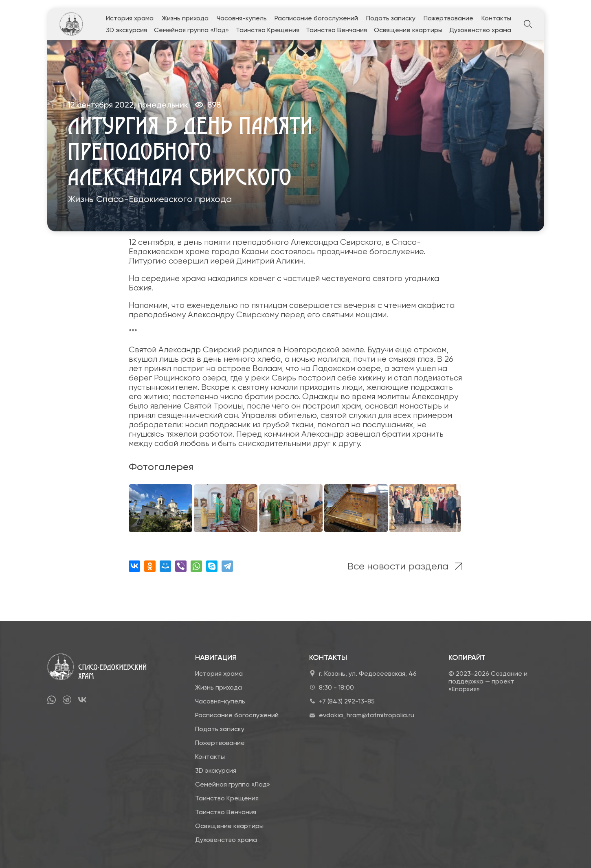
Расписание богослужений (316, 18)
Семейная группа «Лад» (191, 30)
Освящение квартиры (408, 30)
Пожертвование (448, 18)
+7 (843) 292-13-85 (347, 701)
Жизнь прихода (185, 18)
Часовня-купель (242, 18)
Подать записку (391, 18)
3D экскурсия (126, 30)
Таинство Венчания (336, 30)
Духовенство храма (480, 30)
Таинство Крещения (268, 30)
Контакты (496, 18)
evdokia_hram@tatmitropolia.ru (367, 715)
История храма (130, 18)
